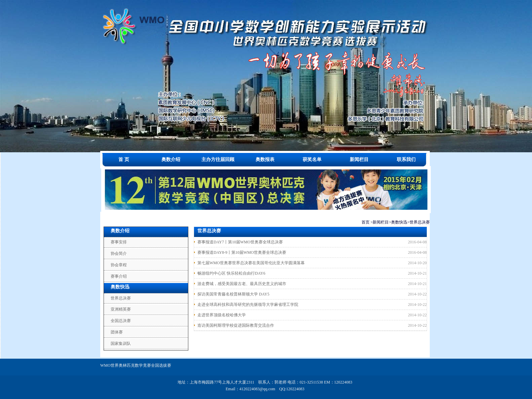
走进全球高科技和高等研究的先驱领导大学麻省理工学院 (248, 305)
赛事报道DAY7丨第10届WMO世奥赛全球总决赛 (240, 242)
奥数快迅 (399, 222)
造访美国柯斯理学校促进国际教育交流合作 (236, 325)
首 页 (124, 159)
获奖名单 (312, 159)
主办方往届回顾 (218, 159)
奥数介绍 (171, 159)
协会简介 (119, 253)
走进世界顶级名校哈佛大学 (222, 315)
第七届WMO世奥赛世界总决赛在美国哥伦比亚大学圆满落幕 (251, 263)
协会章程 (119, 265)
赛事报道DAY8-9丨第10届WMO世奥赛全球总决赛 (242, 252)
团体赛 (117, 332)
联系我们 (406, 159)
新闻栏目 (359, 159)
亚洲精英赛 (121, 309)
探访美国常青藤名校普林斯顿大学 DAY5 (233, 294)
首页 (366, 222)
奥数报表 (265, 159)
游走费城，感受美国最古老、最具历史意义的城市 (242, 284)
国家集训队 (121, 344)
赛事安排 (119, 242)
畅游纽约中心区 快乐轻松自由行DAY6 (231, 273)
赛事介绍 (119, 276)
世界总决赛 (420, 222)
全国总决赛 (121, 321)
